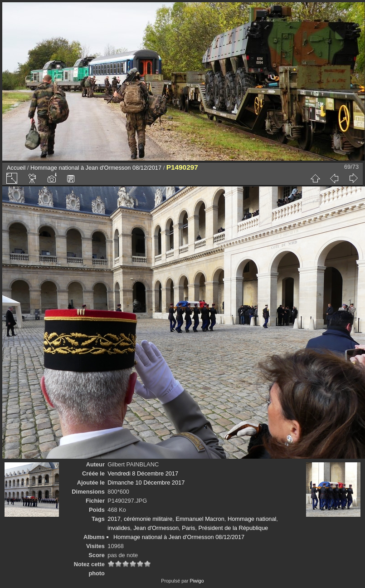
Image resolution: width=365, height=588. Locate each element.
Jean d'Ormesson (156, 528)
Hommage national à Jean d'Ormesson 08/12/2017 (96, 168)
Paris (188, 528)
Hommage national (252, 519)
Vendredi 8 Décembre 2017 (143, 473)
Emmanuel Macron (200, 519)
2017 (114, 519)
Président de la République (234, 528)
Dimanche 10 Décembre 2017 (146, 483)
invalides (119, 528)
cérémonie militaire (148, 519)
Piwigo (197, 581)
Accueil (16, 168)
